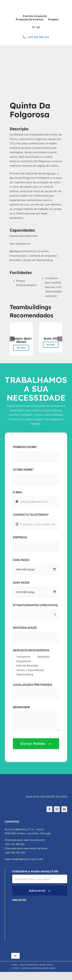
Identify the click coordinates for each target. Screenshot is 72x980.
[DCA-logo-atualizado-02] (17, 915)
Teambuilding (25, 674)
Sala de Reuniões (27, 666)
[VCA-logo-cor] (23, 905)
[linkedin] (64, 809)
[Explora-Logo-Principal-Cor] (23, 928)
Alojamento (24, 661)
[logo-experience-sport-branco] (24, 780)
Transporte (23, 657)
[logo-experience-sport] (36, 5)
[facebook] (49, 809)
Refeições (44, 657)
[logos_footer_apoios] (36, 950)
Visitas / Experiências (30, 670)
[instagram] (57, 809)
